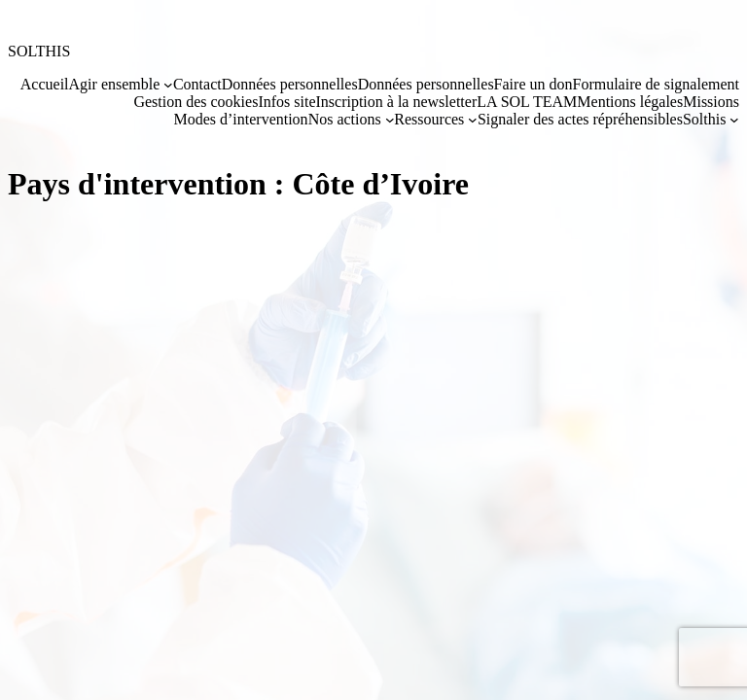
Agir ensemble (115, 84)
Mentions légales (630, 102)
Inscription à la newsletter (396, 102)
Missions (711, 102)
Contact (197, 84)
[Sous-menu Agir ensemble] (168, 85)
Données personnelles (290, 84)
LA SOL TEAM (527, 102)
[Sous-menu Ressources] (473, 120)
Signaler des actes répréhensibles (580, 119)
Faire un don (534, 84)
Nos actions (345, 119)
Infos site (286, 102)
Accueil (45, 84)
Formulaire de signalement (656, 84)
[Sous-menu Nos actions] (390, 120)
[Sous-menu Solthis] (734, 120)
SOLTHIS (39, 51)
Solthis (704, 119)
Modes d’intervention (240, 119)
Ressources (429, 119)
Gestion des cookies (196, 102)
